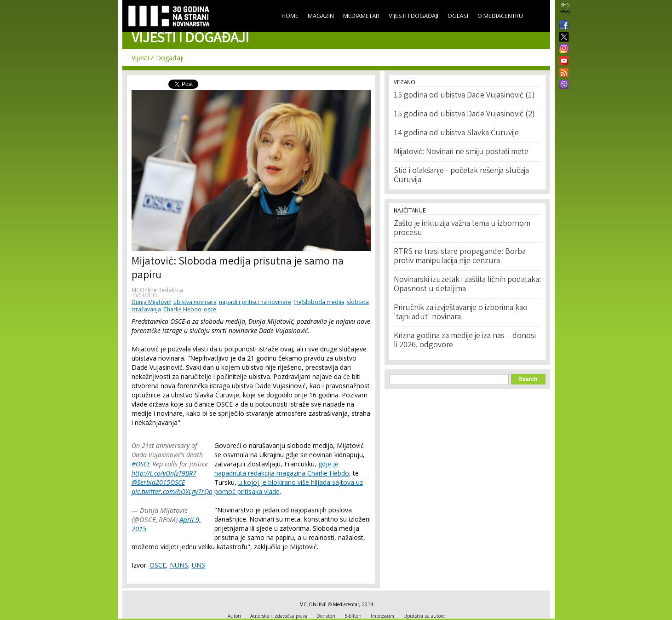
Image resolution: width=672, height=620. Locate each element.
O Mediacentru (500, 16)
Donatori (326, 616)
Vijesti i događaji (414, 16)
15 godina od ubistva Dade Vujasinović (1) (464, 96)
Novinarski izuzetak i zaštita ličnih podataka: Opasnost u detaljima (467, 285)
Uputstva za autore (424, 616)
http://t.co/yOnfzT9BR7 (164, 473)
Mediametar (361, 16)
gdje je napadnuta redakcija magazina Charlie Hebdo (282, 468)
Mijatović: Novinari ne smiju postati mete (461, 152)
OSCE (158, 565)
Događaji (170, 58)
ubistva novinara (195, 302)
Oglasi (458, 16)
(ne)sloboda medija (319, 302)
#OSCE (141, 464)
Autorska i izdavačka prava (279, 616)
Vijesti (140, 58)
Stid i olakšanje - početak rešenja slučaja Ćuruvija (461, 176)
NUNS (179, 565)
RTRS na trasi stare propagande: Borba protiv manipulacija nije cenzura (460, 257)
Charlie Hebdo (182, 309)
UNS (198, 565)
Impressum (382, 616)
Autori (234, 616)
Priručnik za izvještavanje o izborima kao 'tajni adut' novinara (461, 313)
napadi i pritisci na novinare (255, 302)
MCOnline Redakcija (157, 290)
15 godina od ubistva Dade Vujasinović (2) (464, 115)
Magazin (321, 16)
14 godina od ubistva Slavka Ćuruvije (456, 133)
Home (290, 16)
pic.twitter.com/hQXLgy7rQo (172, 491)
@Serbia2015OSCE (158, 482)
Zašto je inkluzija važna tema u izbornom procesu (462, 229)
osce (210, 309)
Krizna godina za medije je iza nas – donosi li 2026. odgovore (465, 341)
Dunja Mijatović (151, 302)
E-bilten (353, 616)
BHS (565, 5)
